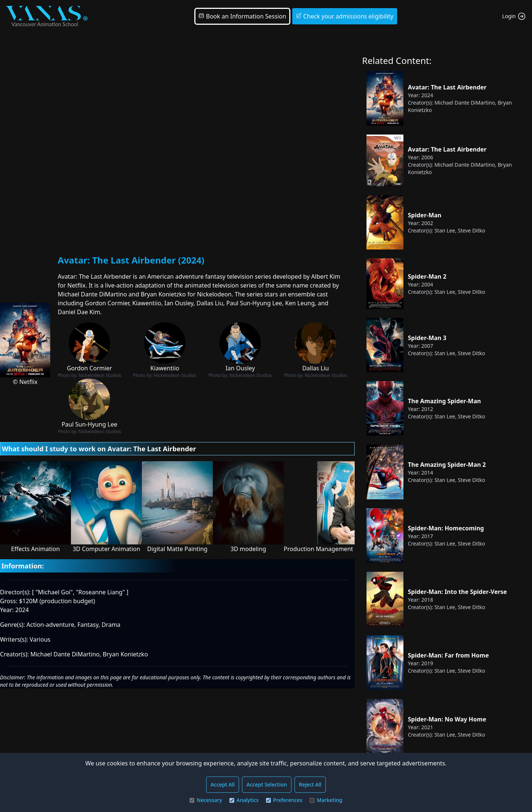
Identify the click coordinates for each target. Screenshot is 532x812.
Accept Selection (267, 784)
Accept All (223, 784)
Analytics (244, 800)
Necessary (206, 800)
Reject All (310, 784)
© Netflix (25, 382)
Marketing (326, 800)
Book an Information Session (242, 16)
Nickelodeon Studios (100, 375)
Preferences (284, 800)
